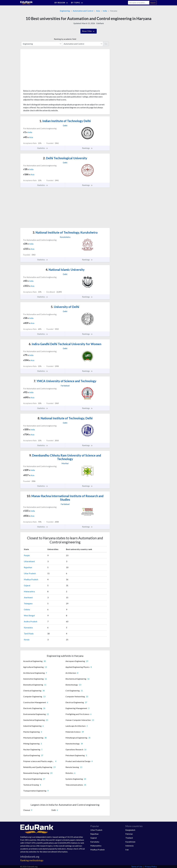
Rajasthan (28, 567)
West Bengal (29, 615)
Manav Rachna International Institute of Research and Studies (65, 498)
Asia (98, 11)
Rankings (87, 148)
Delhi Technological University (65, 158)
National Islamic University (65, 270)
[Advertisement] (42, 70)
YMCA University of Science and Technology (65, 381)
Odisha (27, 609)
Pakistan (129, 834)
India (105, 11)
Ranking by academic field (65, 39)
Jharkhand (28, 597)
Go (106, 44)
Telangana (28, 603)
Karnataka (28, 627)
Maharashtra (29, 591)
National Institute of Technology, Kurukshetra (65, 232)
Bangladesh (130, 830)
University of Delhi (65, 307)
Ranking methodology (32, 860)
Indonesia (129, 846)
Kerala (27, 639)
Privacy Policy (151, 866)
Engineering (65, 11)
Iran (127, 850)
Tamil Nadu (29, 633)
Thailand (129, 838)
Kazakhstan (130, 842)
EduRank (100, 23)
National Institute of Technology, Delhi (65, 418)
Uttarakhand (29, 561)
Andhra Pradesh (31, 621)
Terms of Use (137, 866)
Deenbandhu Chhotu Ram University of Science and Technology (65, 457)
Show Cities (89, 31)
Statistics (43, 148)
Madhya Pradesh (31, 579)
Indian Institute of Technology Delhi (65, 121)
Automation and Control (83, 11)
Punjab (27, 555)
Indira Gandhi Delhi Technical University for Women (65, 344)
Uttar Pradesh (30, 573)
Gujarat (27, 585)
